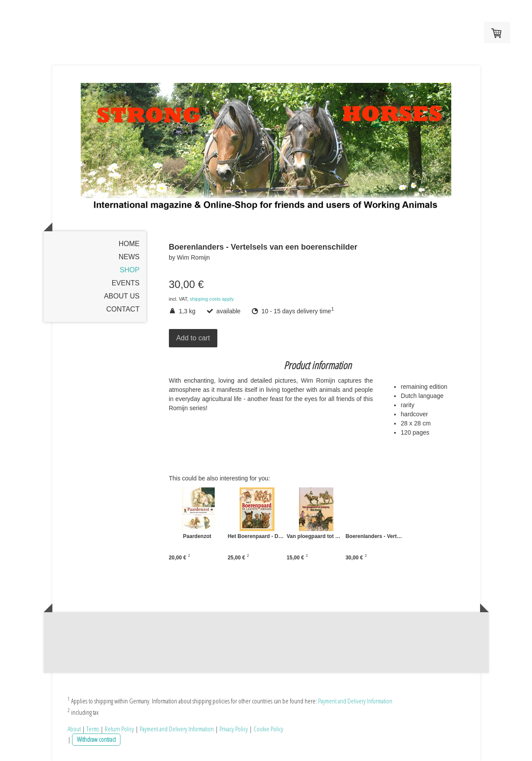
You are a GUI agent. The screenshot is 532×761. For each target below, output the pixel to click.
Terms (93, 729)
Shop (129, 270)
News (129, 257)
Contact (123, 309)
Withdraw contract (96, 739)
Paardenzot (197, 536)
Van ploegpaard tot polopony (345, 536)
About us (122, 296)
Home (129, 244)
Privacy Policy (234, 729)
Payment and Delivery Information (355, 701)
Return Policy (119, 729)
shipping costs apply (212, 299)
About (74, 729)
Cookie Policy (268, 729)
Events (126, 283)
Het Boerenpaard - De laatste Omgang (286, 536)
